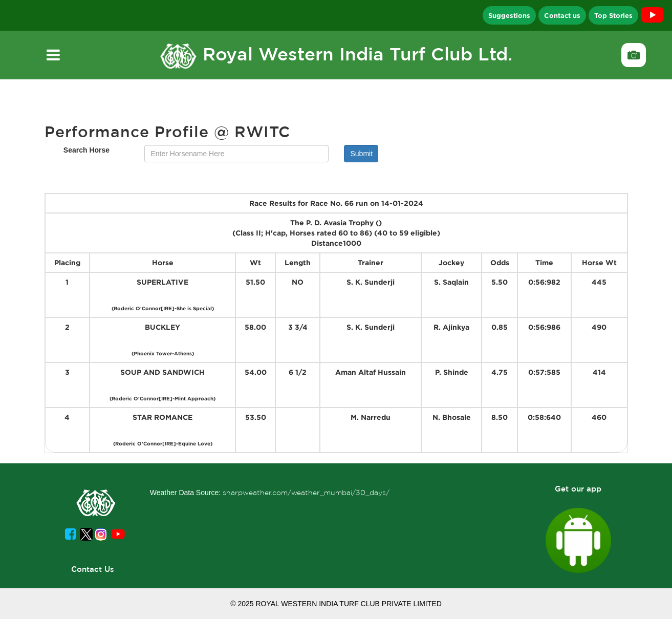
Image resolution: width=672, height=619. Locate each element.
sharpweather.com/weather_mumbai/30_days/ (306, 493)
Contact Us (93, 569)
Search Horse (86, 150)
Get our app (578, 489)
